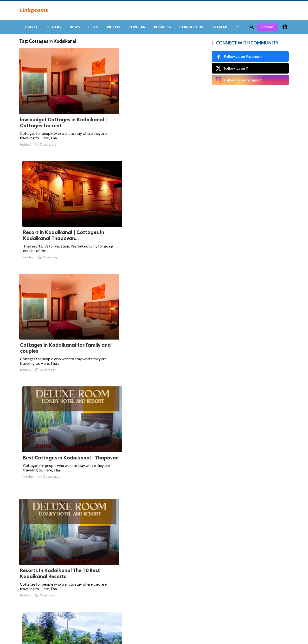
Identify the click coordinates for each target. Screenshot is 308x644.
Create (267, 29)
